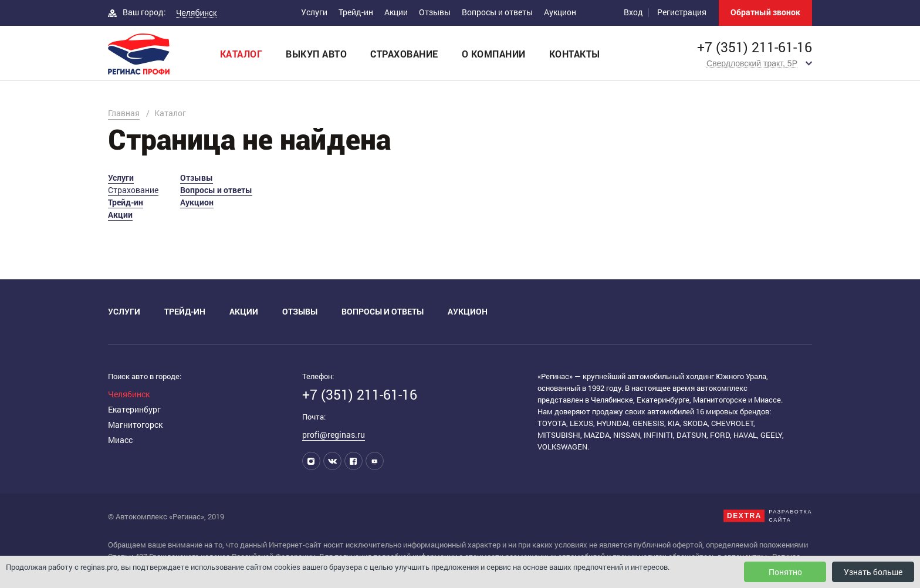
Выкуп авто (316, 54)
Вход (633, 12)
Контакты (575, 54)
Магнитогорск (135, 425)
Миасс (120, 440)
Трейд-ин (356, 12)
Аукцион (560, 12)
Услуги (314, 12)
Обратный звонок (765, 12)
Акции (396, 12)
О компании (494, 54)
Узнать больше (873, 572)
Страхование (404, 54)
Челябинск (129, 394)
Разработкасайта (790, 516)
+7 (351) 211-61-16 (755, 47)
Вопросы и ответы (497, 12)
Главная (124, 113)
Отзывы (435, 12)
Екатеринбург (134, 409)
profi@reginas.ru (334, 435)
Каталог (241, 54)
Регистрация (682, 12)
